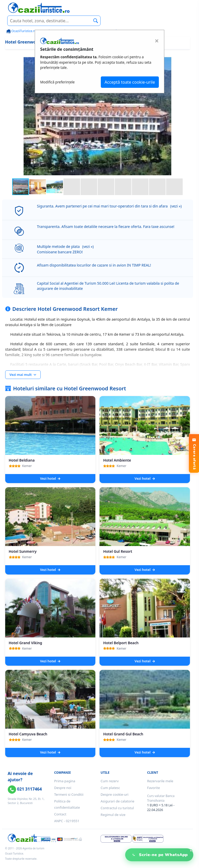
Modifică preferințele (57, 82)
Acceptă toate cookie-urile (130, 82)
